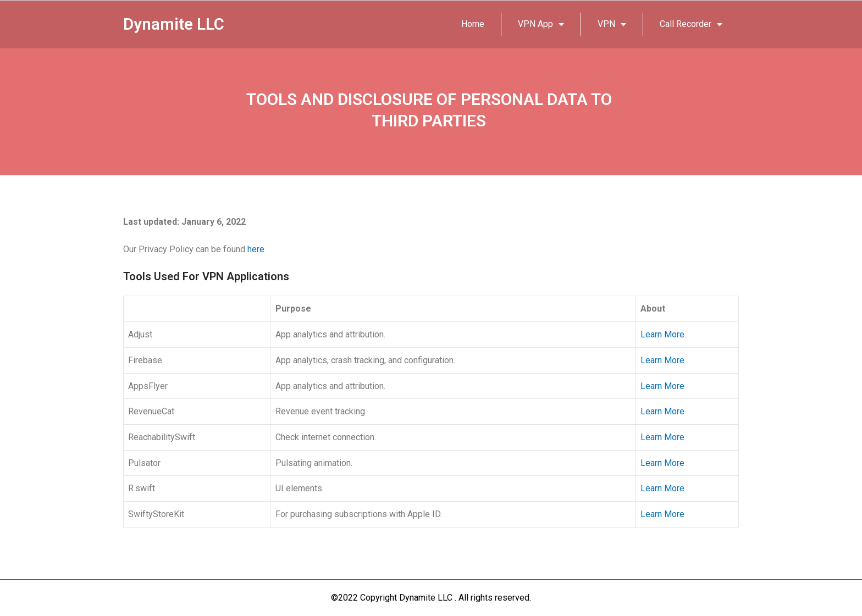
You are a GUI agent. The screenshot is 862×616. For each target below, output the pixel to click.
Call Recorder (691, 24)
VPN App (541, 24)
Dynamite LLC (174, 24)
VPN (612, 24)
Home (473, 24)
